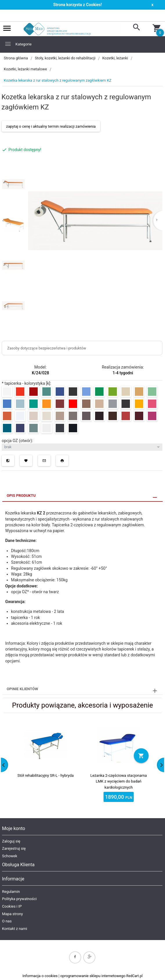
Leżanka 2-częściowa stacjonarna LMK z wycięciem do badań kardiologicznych (119, 781)
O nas (7, 921)
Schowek (10, 856)
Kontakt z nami (14, 929)
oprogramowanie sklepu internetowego (93, 976)
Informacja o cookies (40, 976)
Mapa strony (12, 914)
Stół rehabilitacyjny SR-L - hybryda (46, 775)
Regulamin (11, 892)
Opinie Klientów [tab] (22, 689)
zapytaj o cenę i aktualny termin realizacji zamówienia (51, 126)
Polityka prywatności (19, 899)
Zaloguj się (11, 841)
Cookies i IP (12, 906)
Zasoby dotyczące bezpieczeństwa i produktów (47, 348)
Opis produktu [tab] (21, 496)
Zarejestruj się (14, 848)
